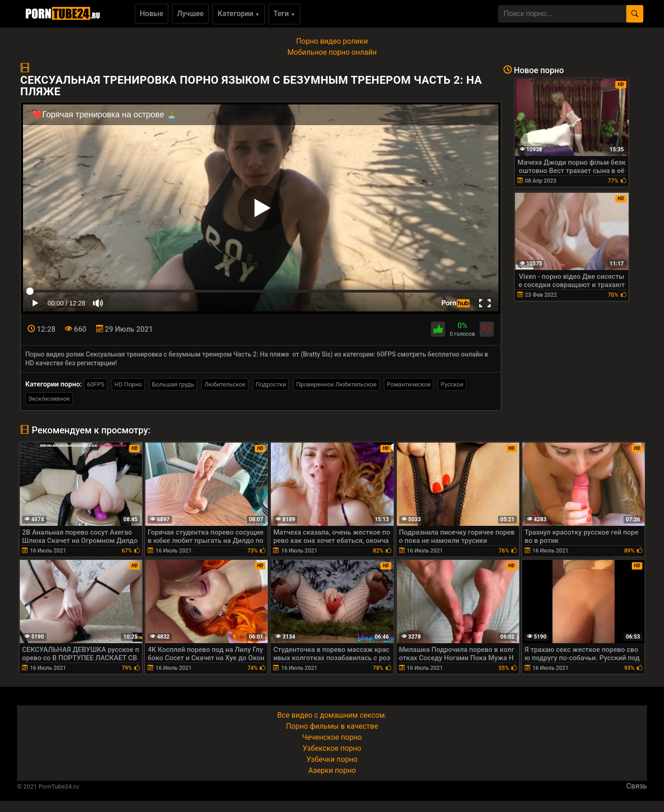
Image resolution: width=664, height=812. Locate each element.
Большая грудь (173, 384)
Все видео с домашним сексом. (332, 715)
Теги (284, 14)
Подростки (271, 384)
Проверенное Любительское (336, 384)
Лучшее (190, 14)
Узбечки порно (332, 759)
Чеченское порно (332, 737)
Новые (152, 14)
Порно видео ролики (332, 41)
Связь (637, 786)
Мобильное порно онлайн (332, 52)
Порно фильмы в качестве (332, 726)
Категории (239, 14)
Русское (452, 384)
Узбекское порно (332, 748)
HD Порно (128, 384)
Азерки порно (332, 770)
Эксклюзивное (49, 399)
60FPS (96, 384)
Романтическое (409, 384)
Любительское (225, 384)
